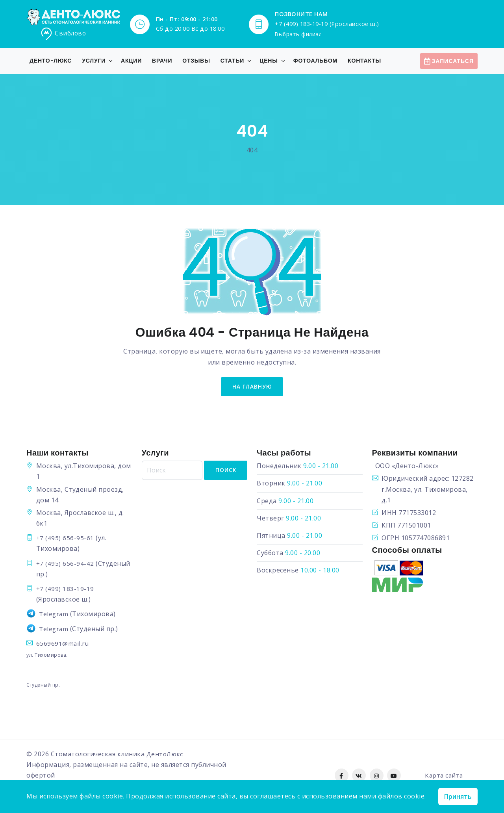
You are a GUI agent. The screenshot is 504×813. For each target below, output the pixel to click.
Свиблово (64, 34)
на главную (252, 387)
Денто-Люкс (51, 61)
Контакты (364, 61)
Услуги (94, 61)
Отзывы (196, 61)
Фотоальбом (315, 61)
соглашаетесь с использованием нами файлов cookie (337, 796)
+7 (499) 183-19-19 (65, 590)
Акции (131, 61)
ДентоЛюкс (166, 756)
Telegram (54, 615)
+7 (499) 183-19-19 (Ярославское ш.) (327, 23)
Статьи (232, 61)
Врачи (162, 61)
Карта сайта (444, 777)
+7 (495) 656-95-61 (65, 539)
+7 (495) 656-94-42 (65, 565)
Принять (458, 796)
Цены (269, 61)
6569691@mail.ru (63, 644)
